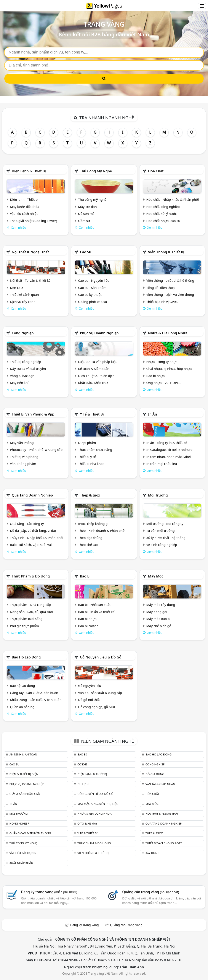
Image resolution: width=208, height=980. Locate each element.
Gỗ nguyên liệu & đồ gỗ (100, 657)
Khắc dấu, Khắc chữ (93, 383)
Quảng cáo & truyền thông (30, 833)
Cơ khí (82, 764)
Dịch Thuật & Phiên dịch (96, 376)
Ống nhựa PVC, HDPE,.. (164, 383)
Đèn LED (16, 288)
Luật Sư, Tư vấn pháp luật (97, 362)
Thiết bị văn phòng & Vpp (33, 414)
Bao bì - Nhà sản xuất (94, 605)
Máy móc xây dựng (161, 605)
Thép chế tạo (88, 545)
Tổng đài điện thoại (161, 288)
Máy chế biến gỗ (159, 626)
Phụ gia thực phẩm (24, 626)
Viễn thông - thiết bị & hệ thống (170, 280)
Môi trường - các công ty (165, 524)
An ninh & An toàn (23, 754)
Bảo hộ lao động (26, 657)
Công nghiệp (23, 333)
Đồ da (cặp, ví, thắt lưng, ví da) (33, 530)
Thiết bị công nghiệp (26, 362)
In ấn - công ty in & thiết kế (167, 443)
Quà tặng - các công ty (27, 524)
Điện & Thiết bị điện (24, 774)
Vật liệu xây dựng (22, 853)
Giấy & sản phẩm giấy (25, 794)
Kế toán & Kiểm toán (94, 369)
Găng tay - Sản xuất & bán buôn (34, 693)
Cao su (86, 252)
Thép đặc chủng (90, 538)
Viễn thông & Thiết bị (166, 252)
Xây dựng (153, 853)
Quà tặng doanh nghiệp (32, 495)
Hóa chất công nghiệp (163, 207)
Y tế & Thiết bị (92, 414)
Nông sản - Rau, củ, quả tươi (31, 612)
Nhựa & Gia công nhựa (168, 333)
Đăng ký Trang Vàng (85, 925)
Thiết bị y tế (87, 457)
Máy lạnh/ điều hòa (25, 207)
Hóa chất (156, 171)
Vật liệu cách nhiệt (24, 213)
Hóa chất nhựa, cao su (163, 221)
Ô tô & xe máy (87, 823)
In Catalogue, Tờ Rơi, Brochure (169, 450)
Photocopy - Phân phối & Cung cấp (36, 450)
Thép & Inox (90, 495)
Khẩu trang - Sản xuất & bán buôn (36, 700)
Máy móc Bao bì (158, 619)
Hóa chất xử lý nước (162, 213)
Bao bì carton (88, 626)
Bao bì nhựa (156, 376)
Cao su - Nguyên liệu (94, 280)
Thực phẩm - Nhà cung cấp (30, 605)
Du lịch (83, 784)
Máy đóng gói (157, 612)
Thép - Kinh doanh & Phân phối (102, 530)
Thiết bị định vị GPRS (162, 302)
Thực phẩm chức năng (95, 450)
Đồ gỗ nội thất (89, 700)
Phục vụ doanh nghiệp (99, 333)
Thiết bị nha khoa (91, 464)
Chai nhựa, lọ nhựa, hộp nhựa (169, 369)
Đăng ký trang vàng (49, 892)
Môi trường (158, 495)
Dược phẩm (87, 443)
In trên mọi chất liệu (162, 464)
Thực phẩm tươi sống (26, 619)
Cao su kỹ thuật (90, 294)
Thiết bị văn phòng (24, 457)
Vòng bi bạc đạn (22, 376)
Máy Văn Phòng (22, 443)
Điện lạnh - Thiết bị (24, 199)
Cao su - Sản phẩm (92, 288)
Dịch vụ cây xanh (23, 302)
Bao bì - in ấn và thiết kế (96, 612)
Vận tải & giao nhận (160, 784)
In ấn (153, 414)
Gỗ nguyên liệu (90, 686)
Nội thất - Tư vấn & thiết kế (30, 280)
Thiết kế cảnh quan (24, 294)
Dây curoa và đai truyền (28, 369)
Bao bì (85, 576)
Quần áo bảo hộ (22, 707)
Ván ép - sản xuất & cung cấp (100, 693)
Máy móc (156, 576)
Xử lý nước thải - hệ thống (166, 538)
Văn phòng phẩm (23, 464)
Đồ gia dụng (155, 774)
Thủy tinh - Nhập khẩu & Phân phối (37, 538)
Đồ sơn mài (87, 213)
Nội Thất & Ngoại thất (30, 252)
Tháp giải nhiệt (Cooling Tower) (34, 221)
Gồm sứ (84, 221)
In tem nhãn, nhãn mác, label (169, 457)
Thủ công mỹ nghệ (96, 171)
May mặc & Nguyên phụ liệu (98, 804)
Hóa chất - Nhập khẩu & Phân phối (173, 199)
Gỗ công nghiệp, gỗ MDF (97, 707)
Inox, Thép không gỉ (93, 524)
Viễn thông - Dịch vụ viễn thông (170, 294)
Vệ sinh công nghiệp (162, 545)
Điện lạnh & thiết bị (29, 171)
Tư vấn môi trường (161, 530)
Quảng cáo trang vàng (150, 892)
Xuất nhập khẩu (21, 863)
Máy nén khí (19, 383)
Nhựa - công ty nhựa (162, 362)
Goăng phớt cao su (93, 302)
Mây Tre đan (87, 207)
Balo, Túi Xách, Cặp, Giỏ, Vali (31, 545)
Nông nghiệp (19, 823)
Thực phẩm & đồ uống (31, 576)
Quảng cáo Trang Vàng (126, 925)
